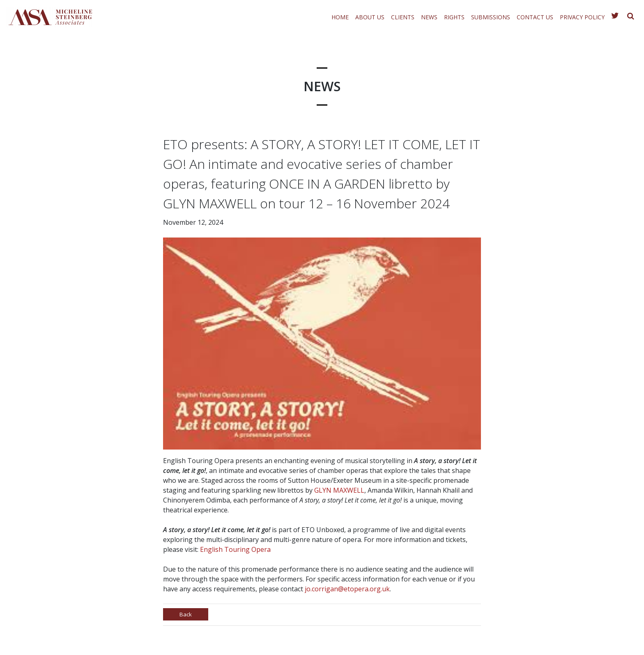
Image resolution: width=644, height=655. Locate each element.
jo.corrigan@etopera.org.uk (347, 589)
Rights (454, 17)
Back (187, 615)
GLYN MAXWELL (339, 490)
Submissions (491, 17)
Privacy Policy (582, 17)
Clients (403, 17)
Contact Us (535, 17)
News (429, 17)
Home (340, 17)
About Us (370, 17)
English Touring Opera (235, 549)
